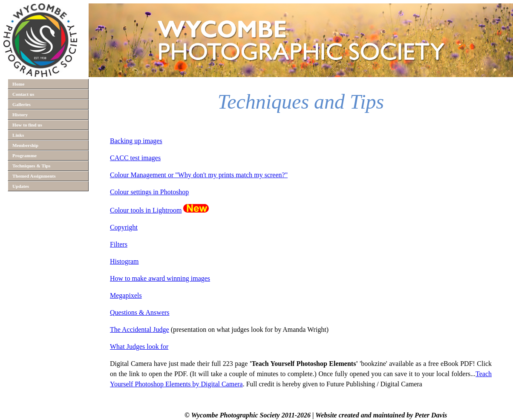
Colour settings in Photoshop (149, 192)
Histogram (124, 261)
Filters (119, 244)
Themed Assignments (34, 176)
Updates (21, 186)
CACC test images (135, 158)
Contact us (23, 94)
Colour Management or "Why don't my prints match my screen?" (199, 175)
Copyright (124, 227)
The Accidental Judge (140, 329)
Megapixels (126, 295)
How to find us (27, 125)
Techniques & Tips (31, 166)
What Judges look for (139, 347)
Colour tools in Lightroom (146, 210)
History (20, 115)
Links (18, 135)
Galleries (22, 104)
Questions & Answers (140, 312)
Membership (25, 145)
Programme (24, 155)
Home (19, 84)
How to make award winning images (160, 278)
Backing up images (136, 141)
